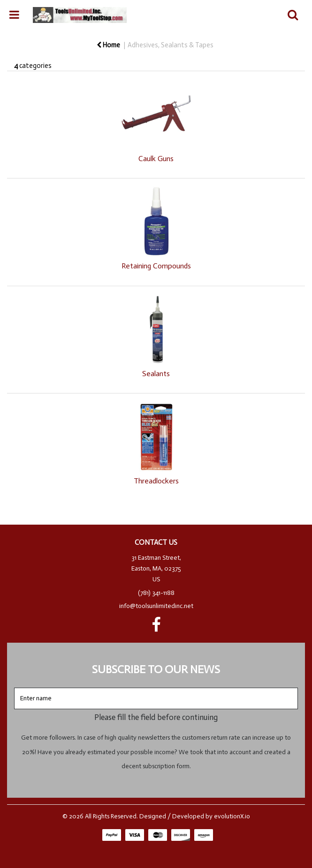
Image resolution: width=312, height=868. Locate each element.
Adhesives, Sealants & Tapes (171, 45)
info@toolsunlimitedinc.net (156, 606)
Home (108, 45)
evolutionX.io (232, 816)
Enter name (159, 687)
